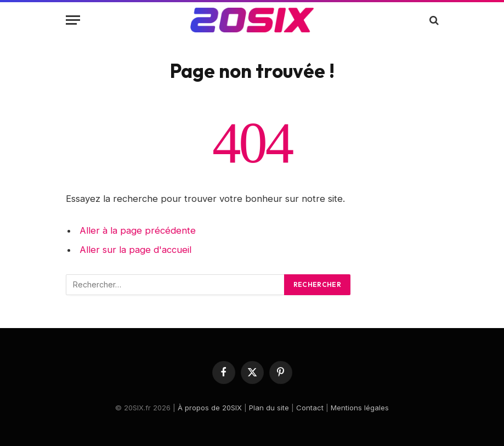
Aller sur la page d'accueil (135, 250)
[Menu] (73, 20)
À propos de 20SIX (210, 408)
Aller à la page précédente (138, 230)
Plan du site (269, 408)
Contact (310, 408)
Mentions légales (360, 408)
